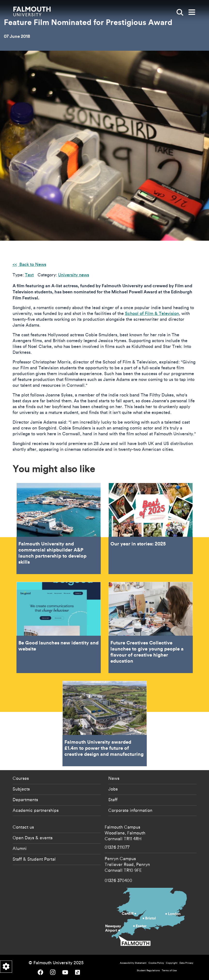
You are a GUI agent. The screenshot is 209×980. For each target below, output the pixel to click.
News (114, 778)
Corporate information (130, 810)
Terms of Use (169, 970)
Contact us (23, 827)
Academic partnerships (36, 810)
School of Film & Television (152, 313)
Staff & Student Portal (34, 859)
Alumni (20, 848)
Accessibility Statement (133, 963)
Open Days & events (33, 838)
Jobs (113, 789)
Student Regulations (148, 970)
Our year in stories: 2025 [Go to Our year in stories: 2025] (151, 528)
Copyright (172, 963)
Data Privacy (186, 963)
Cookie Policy (156, 963)
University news (74, 275)
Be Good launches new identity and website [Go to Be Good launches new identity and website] (59, 627)
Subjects (21, 789)
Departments (25, 799)
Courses (21, 778)
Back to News (32, 264)
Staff (113, 799)
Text (29, 275)
